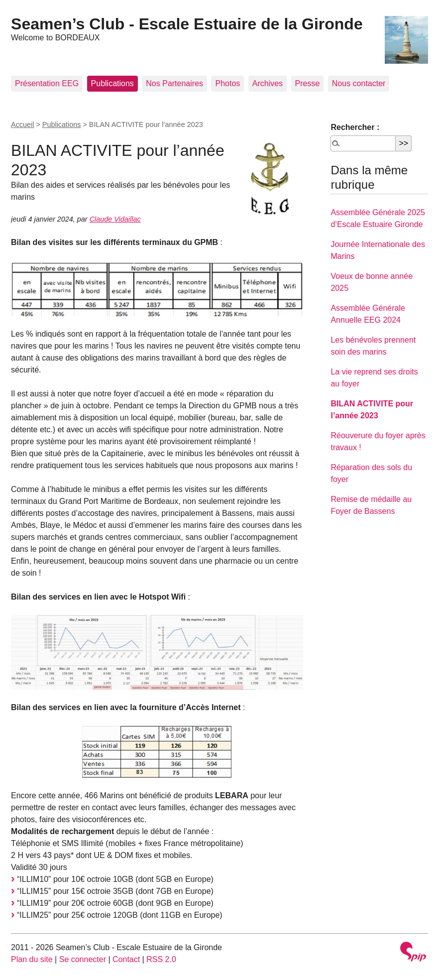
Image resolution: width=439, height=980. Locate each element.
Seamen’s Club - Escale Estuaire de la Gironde (187, 24)
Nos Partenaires (174, 83)
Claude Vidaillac (115, 219)
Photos (227, 83)
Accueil (22, 124)
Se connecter (83, 959)
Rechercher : (355, 127)
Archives (268, 83)
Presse (308, 83)
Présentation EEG (47, 83)
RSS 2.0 (161, 959)
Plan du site (32, 959)
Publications (112, 83)
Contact (126, 959)
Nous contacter (359, 83)
